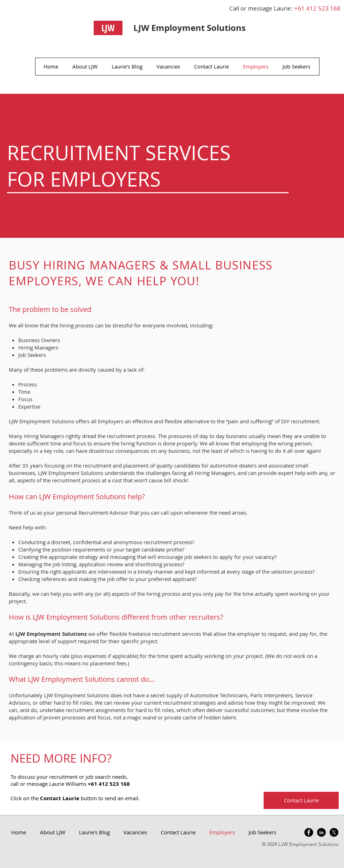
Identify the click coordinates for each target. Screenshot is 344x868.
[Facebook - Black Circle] (309, 832)
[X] (334, 832)
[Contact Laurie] (301, 800)
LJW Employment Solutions (190, 28)
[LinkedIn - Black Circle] (321, 832)
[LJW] (108, 28)
